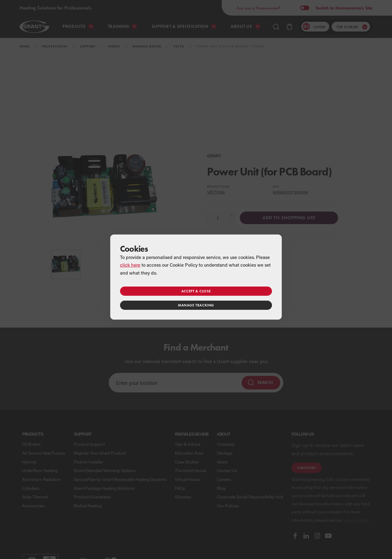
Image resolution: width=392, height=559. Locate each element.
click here (130, 265)
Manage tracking (196, 305)
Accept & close (196, 291)
